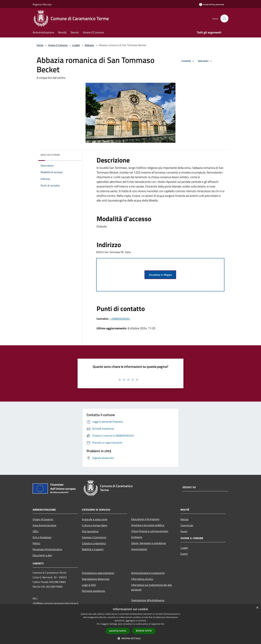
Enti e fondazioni (42, 537)
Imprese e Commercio (94, 537)
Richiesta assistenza (93, 591)
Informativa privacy (142, 579)
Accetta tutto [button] (118, 631)
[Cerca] (224, 18)
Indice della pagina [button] (50, 155)
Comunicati (187, 525)
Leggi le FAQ (89, 585)
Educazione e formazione (145, 519)
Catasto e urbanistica (94, 543)
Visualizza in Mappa (160, 275)
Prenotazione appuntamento (98, 573)
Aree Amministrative (44, 525)
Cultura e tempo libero (95, 525)
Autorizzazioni (139, 549)
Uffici (36, 531)
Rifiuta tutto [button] (144, 631)
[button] (130, 638)
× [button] (257, 608)
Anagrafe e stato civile (95, 519)
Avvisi (184, 531)
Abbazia (89, 45)
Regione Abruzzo (42, 4)
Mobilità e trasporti (93, 549)
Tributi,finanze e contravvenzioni (150, 531)
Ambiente (137, 537)
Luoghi (76, 45)
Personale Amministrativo (47, 549)
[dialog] (130, 624)
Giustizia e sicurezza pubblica (148, 525)
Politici (36, 543)
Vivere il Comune (58, 45)
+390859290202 (120, 319)
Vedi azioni (205, 61)
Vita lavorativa (90, 531)
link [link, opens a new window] (163, 624)
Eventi (184, 554)
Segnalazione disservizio (96, 579)
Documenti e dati (42, 555)
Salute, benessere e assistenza (148, 543)
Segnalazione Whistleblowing (148, 600)
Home (40, 45)
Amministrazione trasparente (148, 573)
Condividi (188, 61)
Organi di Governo (43, 519)
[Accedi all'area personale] (212, 4)
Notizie (184, 519)
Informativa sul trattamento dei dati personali (152, 587)
